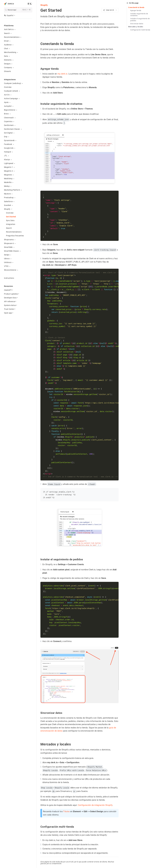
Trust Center (10, 309)
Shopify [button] (7, 209)
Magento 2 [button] (8, 171)
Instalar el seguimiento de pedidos (140, 19)
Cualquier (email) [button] (11, 91)
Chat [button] (6, 48)
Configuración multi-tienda (140, 30)
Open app (9, 313)
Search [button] (7, 33)
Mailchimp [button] (8, 179)
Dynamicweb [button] (9, 140)
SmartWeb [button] (8, 247)
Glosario (8, 71)
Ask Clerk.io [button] (9, 29)
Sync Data (10, 220)
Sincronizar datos (137, 24)
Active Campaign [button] (11, 99)
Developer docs (11, 298)
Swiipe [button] (7, 255)
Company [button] (8, 67)
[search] (18, 10)
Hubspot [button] (8, 152)
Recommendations (14, 232)
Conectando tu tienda (136, 7)
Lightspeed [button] (9, 163)
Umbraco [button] (8, 262)
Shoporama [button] (9, 240)
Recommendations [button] (12, 37)
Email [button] (6, 41)
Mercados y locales (136, 27)
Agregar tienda (136, 10)
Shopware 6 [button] (9, 243)
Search (9, 228)
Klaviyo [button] (7, 160)
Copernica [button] (8, 121)
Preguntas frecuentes (15, 236)
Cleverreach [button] (9, 118)
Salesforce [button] (8, 201)
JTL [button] (6, 156)
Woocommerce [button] (10, 270)
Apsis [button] (6, 102)
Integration (11, 224)
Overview (8, 87)
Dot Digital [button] (8, 133)
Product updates (11, 294)
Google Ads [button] (9, 148)
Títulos (66, 811)
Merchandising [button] (10, 52)
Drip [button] (6, 137)
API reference (10, 301)
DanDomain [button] (9, 125)
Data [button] (6, 56)
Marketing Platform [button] (12, 190)
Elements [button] (8, 60)
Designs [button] (7, 64)
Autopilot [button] (8, 106)
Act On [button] (7, 95)
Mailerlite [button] (8, 182)
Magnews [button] (8, 175)
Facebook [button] (8, 144)
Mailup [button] (7, 186)
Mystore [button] (7, 194)
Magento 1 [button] (8, 167)
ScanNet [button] (8, 205)
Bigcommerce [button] (10, 110)
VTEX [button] (6, 266)
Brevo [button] (6, 114)
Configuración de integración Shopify (95, 805)
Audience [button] (8, 45)
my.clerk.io (62, 74)
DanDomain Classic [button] (12, 129)
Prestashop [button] (9, 198)
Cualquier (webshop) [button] (13, 83)
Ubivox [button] (7, 259)
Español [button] (9, 15)
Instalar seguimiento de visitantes (139, 15)
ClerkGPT (8, 290)
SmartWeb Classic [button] (11, 251)
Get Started (11, 217)
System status (10, 305)
